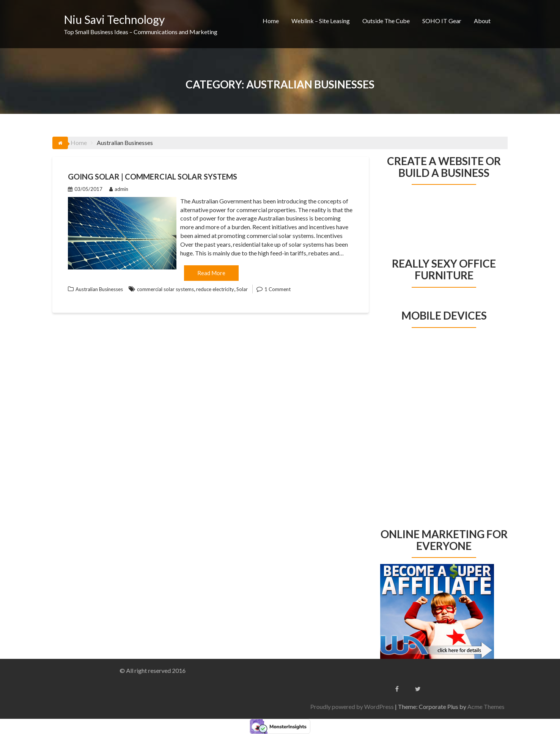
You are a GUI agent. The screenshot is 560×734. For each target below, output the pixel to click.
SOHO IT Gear (442, 21)
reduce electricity (215, 289)
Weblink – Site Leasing (321, 21)
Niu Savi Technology (114, 19)
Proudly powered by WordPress (465, 706)
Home (271, 21)
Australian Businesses (99, 289)
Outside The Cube (386, 21)
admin (119, 189)
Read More (211, 273)
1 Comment (278, 289)
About (482, 21)
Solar (242, 289)
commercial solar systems (165, 289)
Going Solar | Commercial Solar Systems (153, 176)
